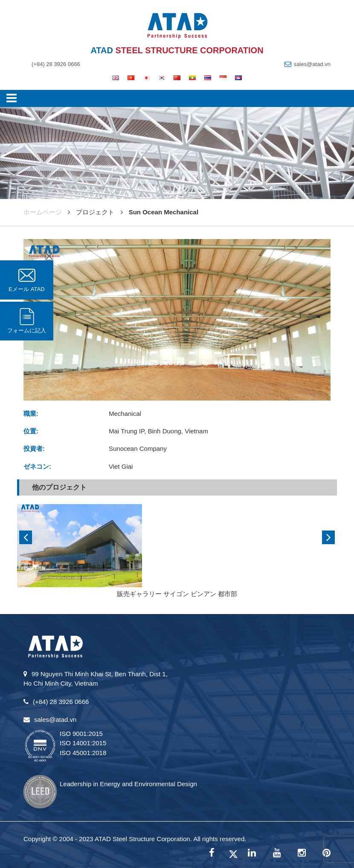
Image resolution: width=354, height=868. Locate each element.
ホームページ (43, 212)
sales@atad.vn (312, 64)
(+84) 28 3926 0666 (56, 64)
